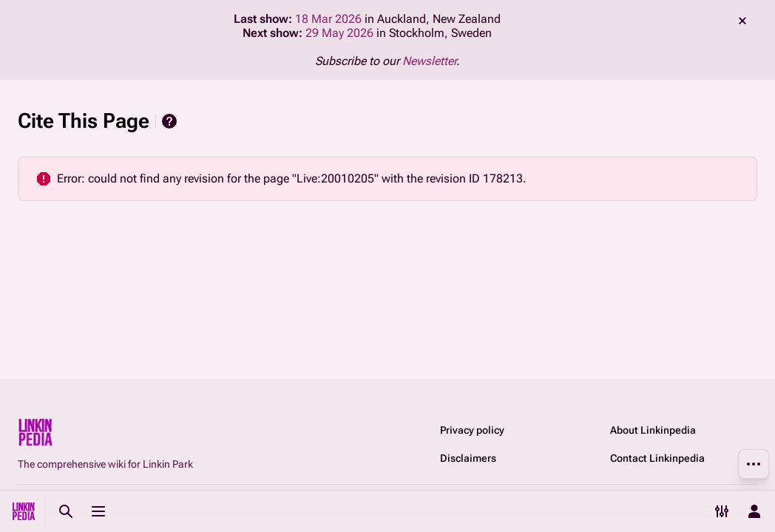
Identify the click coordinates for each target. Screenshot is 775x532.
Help (169, 121)
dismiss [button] (742, 21)
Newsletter (429, 61)
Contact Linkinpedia (657, 458)
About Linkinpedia (653, 430)
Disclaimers (468, 458)
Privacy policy (472, 430)
